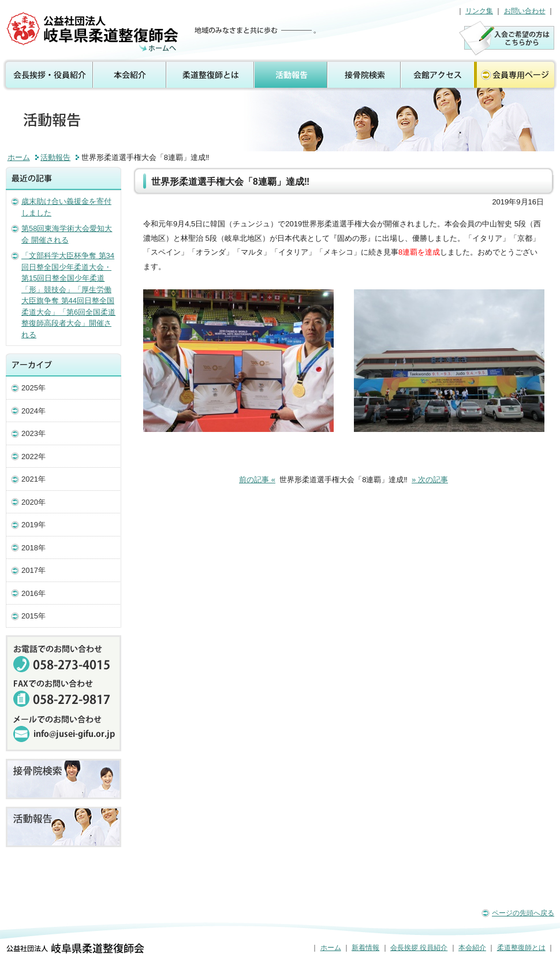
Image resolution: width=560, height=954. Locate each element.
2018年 (33, 548)
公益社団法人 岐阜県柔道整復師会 (75, 948)
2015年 (33, 616)
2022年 (33, 456)
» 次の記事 (430, 480)
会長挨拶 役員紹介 (47, 75)
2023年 (33, 433)
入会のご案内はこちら (507, 38)
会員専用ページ (517, 75)
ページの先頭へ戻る (523, 913)
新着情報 (365, 948)
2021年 (33, 479)
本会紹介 (130, 75)
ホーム (19, 157)
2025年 (33, 388)
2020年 (33, 502)
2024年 (33, 411)
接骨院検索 (365, 75)
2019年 (33, 525)
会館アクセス (437, 75)
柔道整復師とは (211, 75)
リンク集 (479, 11)
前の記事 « (257, 480)
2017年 (33, 570)
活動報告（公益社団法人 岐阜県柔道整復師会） (94, 32)
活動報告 (291, 75)
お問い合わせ (525, 11)
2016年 (33, 593)
